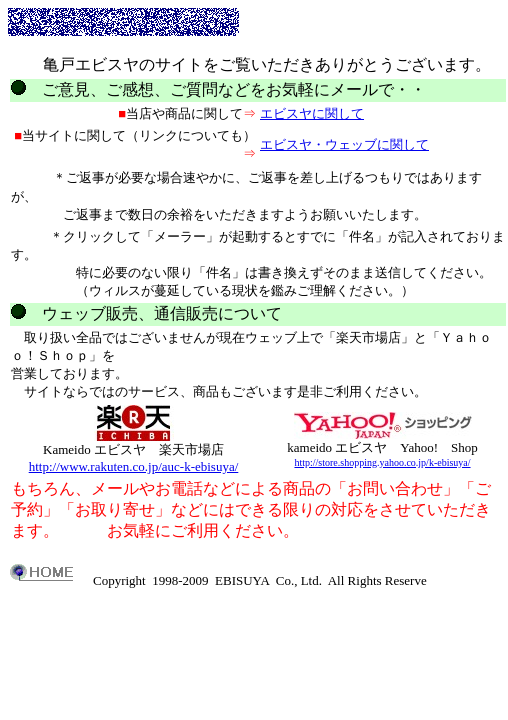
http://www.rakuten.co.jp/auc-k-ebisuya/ (134, 466)
